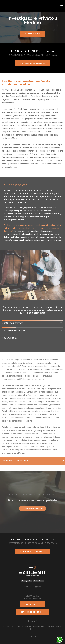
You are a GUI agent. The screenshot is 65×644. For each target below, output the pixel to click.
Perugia (51, 626)
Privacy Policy (27, 581)
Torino (33, 629)
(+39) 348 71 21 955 (33, 604)
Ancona (6, 626)
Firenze (28, 626)
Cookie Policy (38, 581)
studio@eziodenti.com (32, 508)
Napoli (43, 626)
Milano (36, 626)
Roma (58, 626)
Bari (12, 626)
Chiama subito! (33, 34)
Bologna (19, 626)
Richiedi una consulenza (32, 63)
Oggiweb (37, 587)
